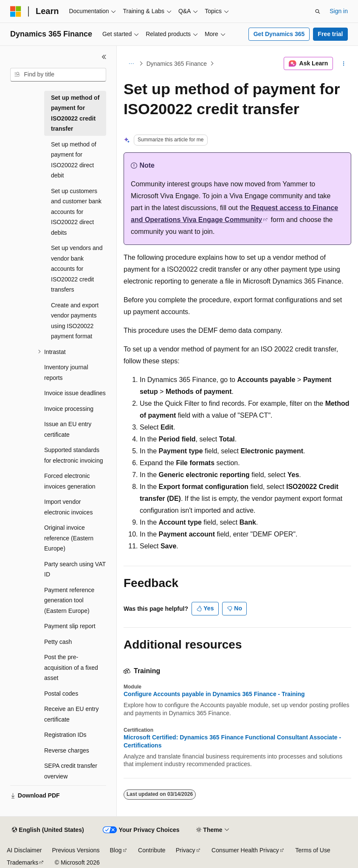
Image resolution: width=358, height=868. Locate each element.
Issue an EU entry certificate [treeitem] (68, 429)
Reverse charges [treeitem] (67, 750)
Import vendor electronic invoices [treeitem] (68, 507)
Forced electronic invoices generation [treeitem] (70, 481)
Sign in (339, 11)
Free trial (330, 34)
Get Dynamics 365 (279, 34)
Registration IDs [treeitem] (65, 735)
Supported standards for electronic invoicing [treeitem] (74, 455)
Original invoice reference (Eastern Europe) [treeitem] (69, 538)
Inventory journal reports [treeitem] (66, 372)
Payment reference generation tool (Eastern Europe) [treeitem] (69, 600)
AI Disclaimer (24, 850)
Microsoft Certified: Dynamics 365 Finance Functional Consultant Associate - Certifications (232, 741)
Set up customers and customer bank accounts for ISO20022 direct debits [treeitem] (76, 212)
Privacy (186, 850)
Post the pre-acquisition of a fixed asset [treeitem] (71, 667)
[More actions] (344, 64)
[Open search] (318, 11)
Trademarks (23, 862)
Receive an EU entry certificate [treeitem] (71, 714)
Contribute (152, 850)
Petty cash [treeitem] (58, 642)
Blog (116, 850)
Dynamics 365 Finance (177, 64)
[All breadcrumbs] (131, 64)
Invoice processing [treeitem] (69, 409)
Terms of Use (313, 850)
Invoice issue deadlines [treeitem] (75, 393)
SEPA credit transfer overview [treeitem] (71, 771)
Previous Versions (76, 850)
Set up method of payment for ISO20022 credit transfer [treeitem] (75, 113)
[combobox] (58, 75)
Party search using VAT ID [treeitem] (75, 569)
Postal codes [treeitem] (61, 694)
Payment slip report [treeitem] (70, 626)
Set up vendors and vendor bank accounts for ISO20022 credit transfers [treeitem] (77, 269)
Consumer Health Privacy (245, 850)
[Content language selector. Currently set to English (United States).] (48, 830)
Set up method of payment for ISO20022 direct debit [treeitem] (74, 160)
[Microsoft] (16, 11)
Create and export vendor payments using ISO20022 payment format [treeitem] (75, 321)
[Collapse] (104, 57)
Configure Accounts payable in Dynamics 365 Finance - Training (214, 694)
